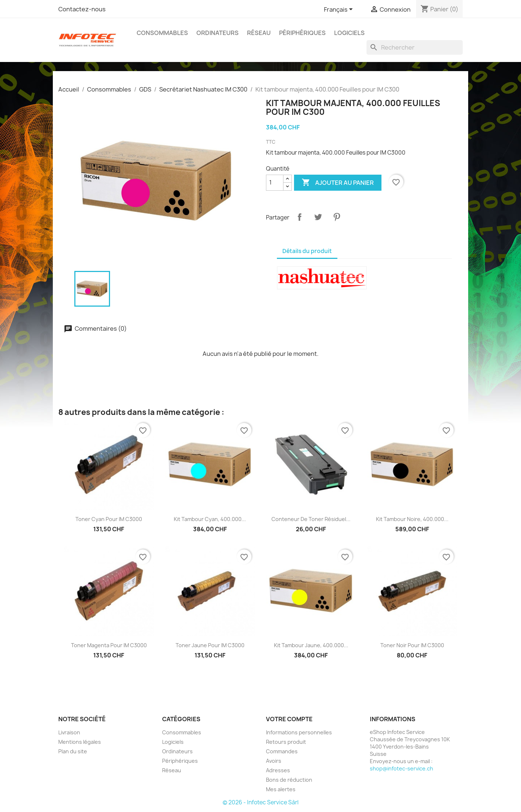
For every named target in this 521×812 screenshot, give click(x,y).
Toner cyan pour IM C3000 (109, 519)
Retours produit (286, 742)
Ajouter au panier (338, 183)
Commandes (282, 751)
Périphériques (302, 33)
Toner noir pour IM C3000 (412, 645)
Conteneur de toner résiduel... (311, 519)
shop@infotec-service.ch (401, 768)
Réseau (259, 33)
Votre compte (289, 719)
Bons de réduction (289, 780)
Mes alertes (281, 789)
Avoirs (274, 761)
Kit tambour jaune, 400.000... (311, 645)
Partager (299, 217)
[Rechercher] (415, 47)
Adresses (278, 770)
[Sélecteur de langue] (340, 10)
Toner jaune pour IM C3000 (210, 645)
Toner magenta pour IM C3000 (109, 645)
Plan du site (73, 751)
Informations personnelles (299, 732)
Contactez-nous (82, 9)
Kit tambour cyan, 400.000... (210, 519)
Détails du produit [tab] (307, 251)
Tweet (318, 217)
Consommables (162, 33)
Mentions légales (80, 742)
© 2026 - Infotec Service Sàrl (260, 802)
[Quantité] (275, 183)
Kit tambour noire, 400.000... (412, 519)
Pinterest (337, 217)
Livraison (69, 732)
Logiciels (349, 33)
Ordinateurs (218, 33)
